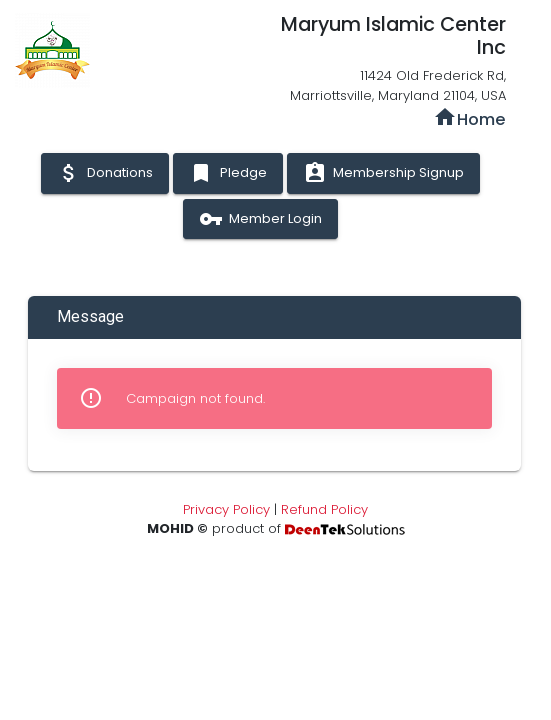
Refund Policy (324, 509)
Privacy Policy (226, 509)
